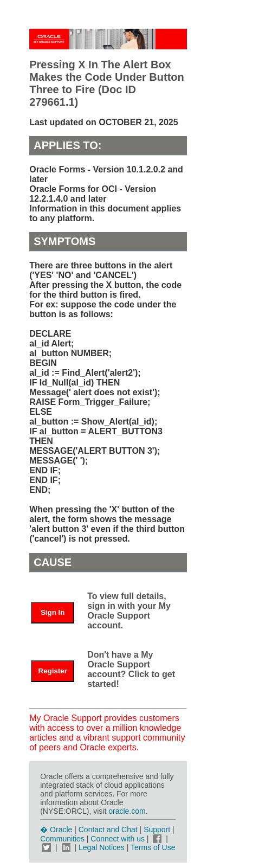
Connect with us (119, 839)
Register (53, 671)
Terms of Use (153, 847)
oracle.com (127, 811)
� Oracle (56, 830)
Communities (62, 839)
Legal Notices (102, 847)
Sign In (53, 612)
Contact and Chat (108, 830)
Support (157, 830)
